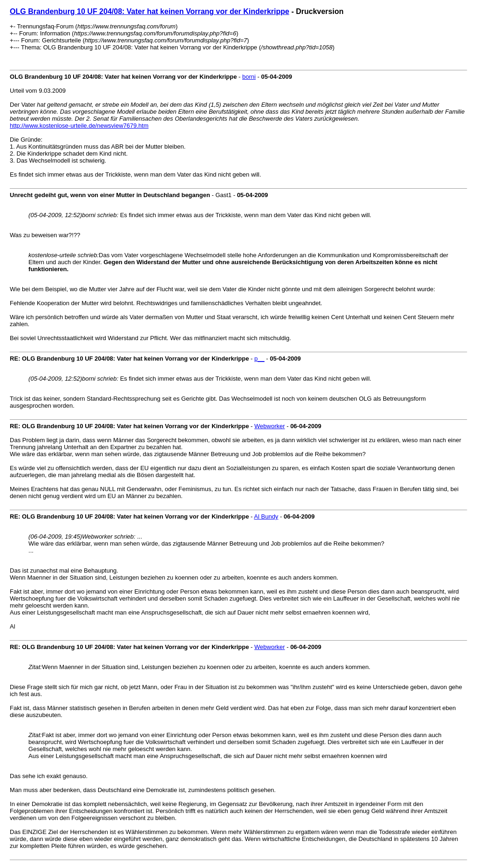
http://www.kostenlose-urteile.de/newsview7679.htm (79, 126)
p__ (259, 359)
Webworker (270, 426)
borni (249, 77)
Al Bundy (266, 516)
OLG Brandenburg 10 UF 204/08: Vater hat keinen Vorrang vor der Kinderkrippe (150, 11)
